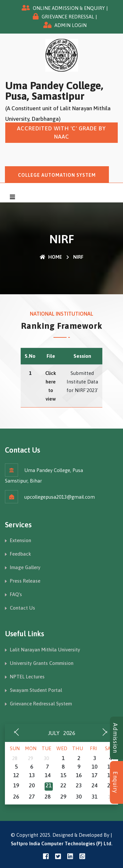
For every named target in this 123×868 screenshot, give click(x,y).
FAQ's (16, 594)
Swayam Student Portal (36, 690)
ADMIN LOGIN (71, 25)
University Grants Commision (42, 663)
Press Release (25, 581)
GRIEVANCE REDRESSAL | (69, 17)
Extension (20, 540)
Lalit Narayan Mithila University (45, 650)
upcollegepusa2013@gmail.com (60, 497)
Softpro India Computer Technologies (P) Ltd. (61, 843)
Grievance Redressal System (41, 704)
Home (51, 257)
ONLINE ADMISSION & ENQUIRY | (70, 8)
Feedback (20, 554)
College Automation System (57, 175)
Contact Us (22, 608)
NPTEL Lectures (27, 677)
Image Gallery (25, 567)
